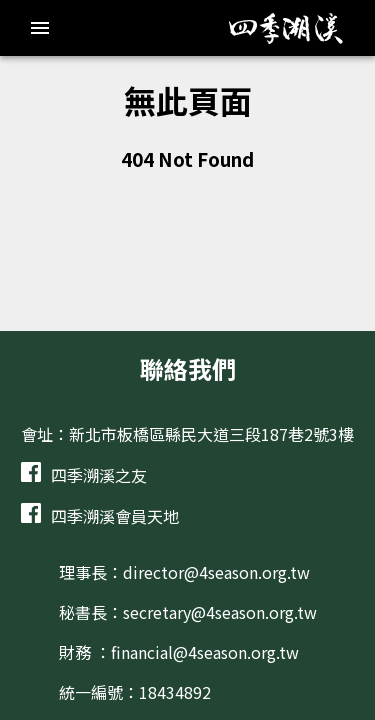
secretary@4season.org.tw (220, 612)
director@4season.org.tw (216, 572)
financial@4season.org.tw (205, 652)
